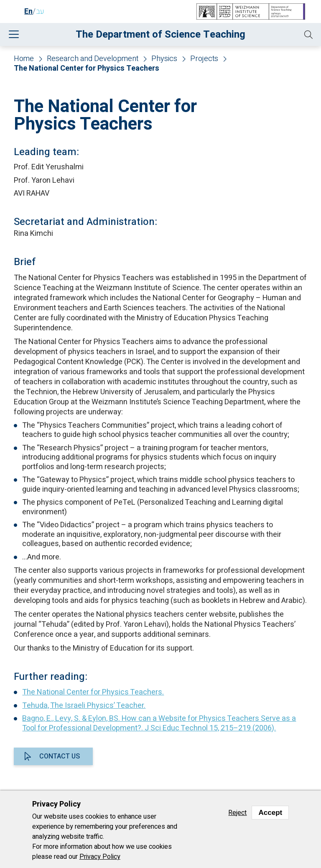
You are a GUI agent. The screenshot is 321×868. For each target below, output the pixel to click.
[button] (308, 35)
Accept (270, 813)
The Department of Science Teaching (160, 34)
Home (24, 59)
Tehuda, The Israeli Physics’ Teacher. (84, 706)
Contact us (60, 756)
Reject (237, 813)
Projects (204, 59)
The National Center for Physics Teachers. (93, 692)
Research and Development (93, 59)
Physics (164, 59)
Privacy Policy (100, 857)
